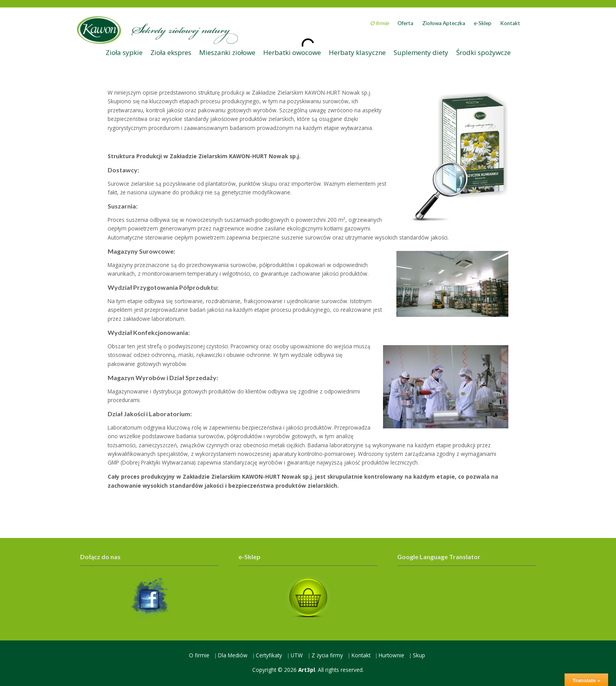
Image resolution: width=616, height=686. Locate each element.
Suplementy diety (421, 52)
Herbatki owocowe (292, 52)
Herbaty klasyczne (357, 52)
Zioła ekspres (171, 52)
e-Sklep (483, 23)
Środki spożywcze (483, 52)
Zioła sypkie (124, 52)
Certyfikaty (269, 655)
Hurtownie (391, 655)
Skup (419, 655)
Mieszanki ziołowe (227, 52)
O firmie (379, 23)
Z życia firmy (327, 655)
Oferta (405, 23)
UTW (297, 655)
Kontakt (510, 23)
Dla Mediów (233, 655)
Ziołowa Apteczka (444, 23)
